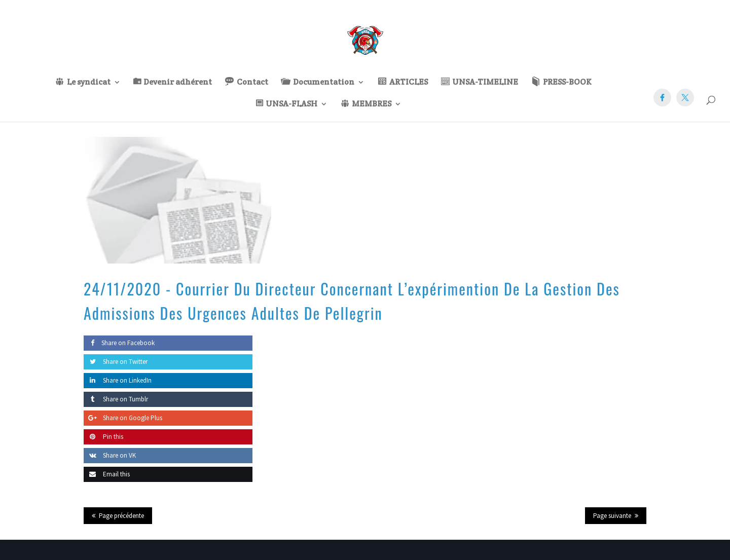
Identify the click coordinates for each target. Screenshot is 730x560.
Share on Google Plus (123, 418)
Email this (107, 474)
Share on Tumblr (116, 399)
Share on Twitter (116, 362)
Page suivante (612, 516)
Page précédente (121, 516)
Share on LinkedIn (118, 380)
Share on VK (110, 455)
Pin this (103, 437)
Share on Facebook (119, 343)
